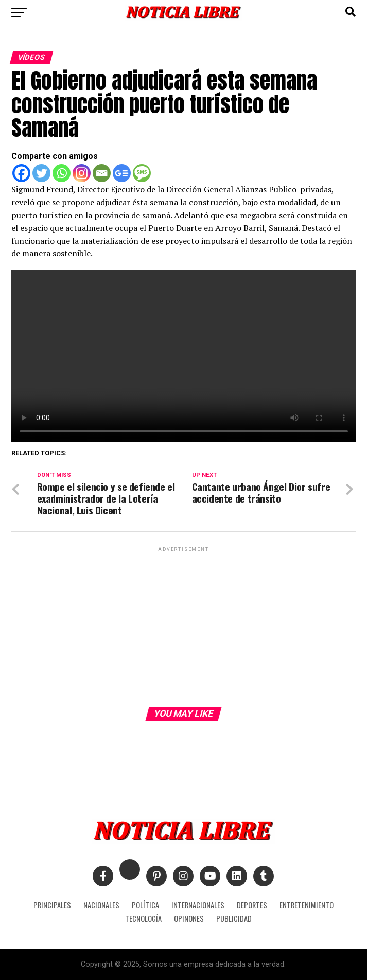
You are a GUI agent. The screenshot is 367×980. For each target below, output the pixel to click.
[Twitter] (41, 173)
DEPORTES (252, 905)
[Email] (102, 173)
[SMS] (142, 173)
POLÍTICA (145, 905)
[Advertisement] (184, 626)
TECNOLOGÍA (143, 919)
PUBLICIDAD (234, 919)
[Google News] (122, 173)
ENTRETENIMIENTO (307, 905)
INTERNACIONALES (198, 905)
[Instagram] (82, 173)
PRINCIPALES (52, 905)
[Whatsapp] (62, 173)
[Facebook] (21, 173)
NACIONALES (101, 905)
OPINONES (189, 919)
